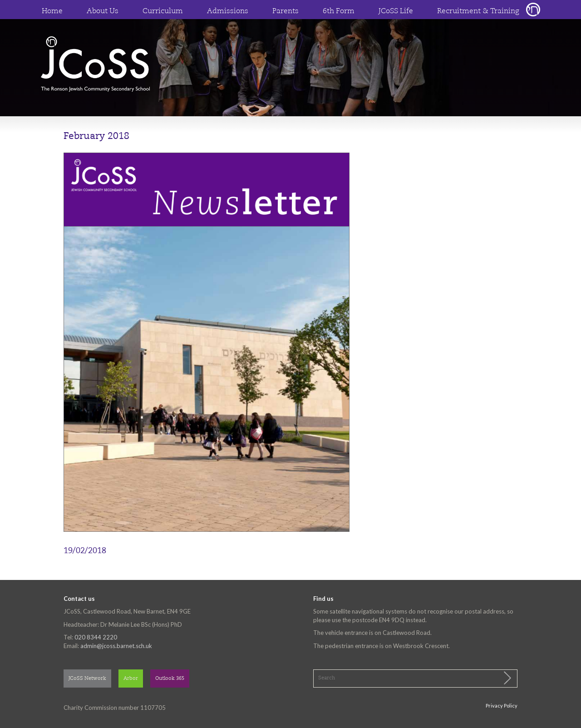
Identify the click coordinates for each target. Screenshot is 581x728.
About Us (103, 11)
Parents (286, 11)
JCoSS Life (396, 11)
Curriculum (163, 11)
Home (52, 11)
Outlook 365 (170, 679)
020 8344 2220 (96, 637)
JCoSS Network (87, 679)
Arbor (131, 679)
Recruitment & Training (478, 11)
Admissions (228, 11)
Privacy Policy (502, 706)
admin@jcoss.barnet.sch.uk (116, 646)
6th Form (339, 11)
